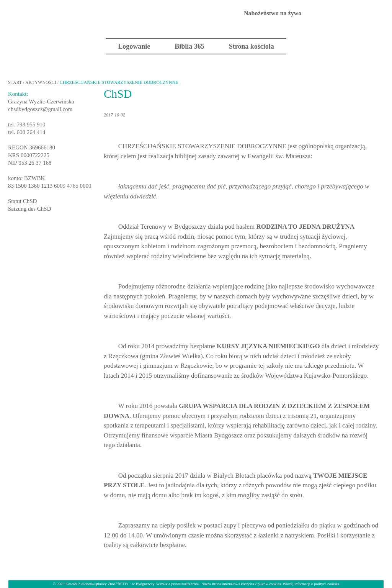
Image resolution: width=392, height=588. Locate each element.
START (15, 82)
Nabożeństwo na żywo (273, 13)
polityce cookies (327, 584)
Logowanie (134, 46)
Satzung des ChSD (30, 209)
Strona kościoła (252, 46)
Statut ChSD (22, 201)
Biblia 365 (189, 46)
